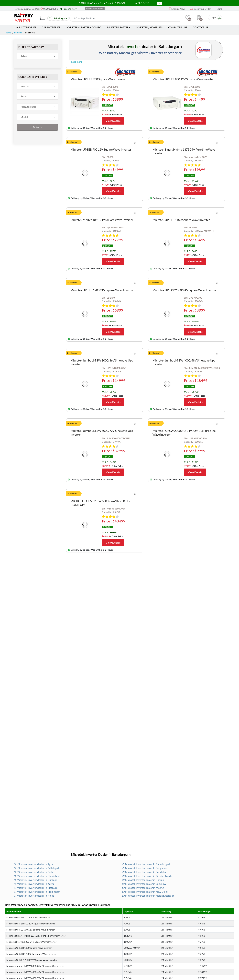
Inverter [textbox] (25, 86)
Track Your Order (201, 9)
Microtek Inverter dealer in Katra (34, 884)
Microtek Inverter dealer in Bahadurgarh (146, 864)
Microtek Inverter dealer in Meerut (143, 888)
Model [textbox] (24, 117)
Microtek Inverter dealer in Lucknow (144, 884)
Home (8, 33)
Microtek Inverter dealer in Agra (33, 864)
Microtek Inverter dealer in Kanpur (143, 880)
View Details (113, 121)
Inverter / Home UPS (149, 27)
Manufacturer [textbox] (28, 107)
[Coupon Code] (142, 3)
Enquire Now (177, 9)
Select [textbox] (24, 56)
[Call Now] (51, 9)
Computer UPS (178, 27)
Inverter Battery (119, 27)
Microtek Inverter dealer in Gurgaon (36, 880)
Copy (159, 3)
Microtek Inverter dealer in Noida (34, 896)
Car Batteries (51, 27)
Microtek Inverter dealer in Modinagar (37, 892)
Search (37, 127)
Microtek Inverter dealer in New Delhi (145, 892)
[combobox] (37, 56)
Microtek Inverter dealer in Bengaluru (145, 868)
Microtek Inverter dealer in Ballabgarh (37, 868)
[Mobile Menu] (42, 19)
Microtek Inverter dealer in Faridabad (145, 872)
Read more (78, 62)
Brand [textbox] (24, 96)
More (219, 9)
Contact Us (200, 27)
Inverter (18, 33)
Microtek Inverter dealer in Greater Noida (147, 876)
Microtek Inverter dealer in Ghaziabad (37, 876)
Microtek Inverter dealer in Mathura (36, 888)
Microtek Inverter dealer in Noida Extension (148, 896)
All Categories (26, 27)
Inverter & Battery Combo (84, 27)
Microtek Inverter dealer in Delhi (34, 872)
